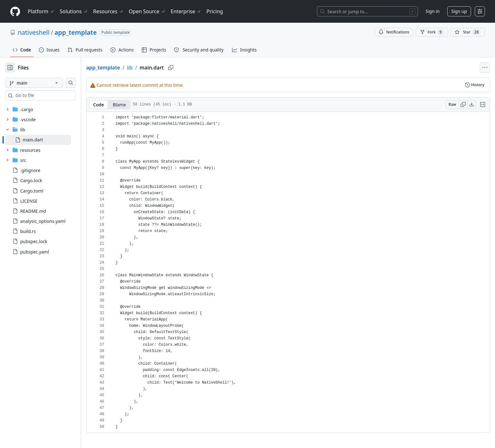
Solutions (74, 11)
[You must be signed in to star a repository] (468, 32)
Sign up (459, 11)
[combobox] (53, 95)
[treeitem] (48, 140)
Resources (108, 11)
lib (150, 68)
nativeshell (34, 32)
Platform (41, 11)
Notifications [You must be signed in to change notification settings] (394, 32)
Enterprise (186, 11)
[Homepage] (15, 12)
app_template (75, 32)
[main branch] (44, 83)
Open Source (147, 11)
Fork (432, 32)
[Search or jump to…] (367, 11)
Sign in (432, 11)
